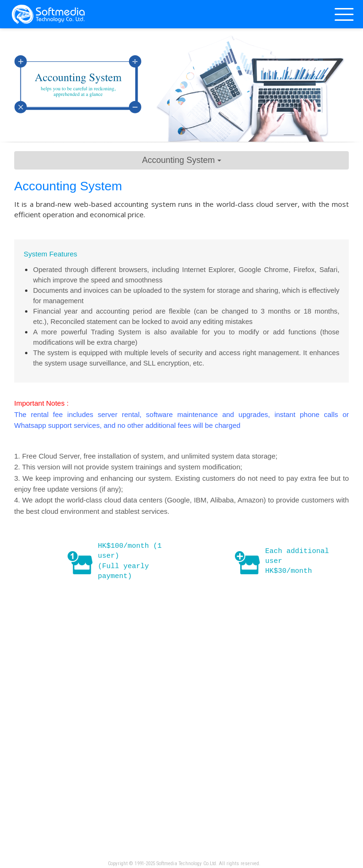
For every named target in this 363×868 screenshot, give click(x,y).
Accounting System (181, 160)
